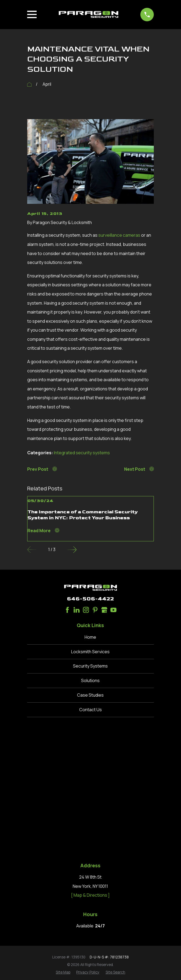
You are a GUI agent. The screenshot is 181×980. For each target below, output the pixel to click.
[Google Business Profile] (104, 610)
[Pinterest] (95, 610)
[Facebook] (67, 610)
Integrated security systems (82, 453)
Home (90, 637)
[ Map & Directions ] (90, 768)
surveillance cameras (119, 235)
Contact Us (90, 710)
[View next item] (72, 550)
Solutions (90, 680)
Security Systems (90, 666)
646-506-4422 (90, 599)
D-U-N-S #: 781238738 (109, 830)
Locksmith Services (90, 652)
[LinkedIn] (76, 610)
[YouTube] (113, 610)
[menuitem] (63, 845)
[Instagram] (86, 610)
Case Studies (90, 695)
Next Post (139, 469)
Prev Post (42, 469)
